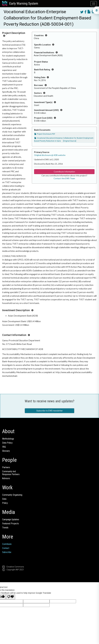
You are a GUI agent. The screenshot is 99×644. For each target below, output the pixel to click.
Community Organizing (12, 495)
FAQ (4, 447)
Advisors (6, 478)
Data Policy (7, 443)
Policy (5, 503)
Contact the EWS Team (64, 178)
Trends (5, 528)
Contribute (7, 544)
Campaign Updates (11, 519)
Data (4, 499)
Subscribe (7, 552)
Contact (6, 548)
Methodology (8, 439)
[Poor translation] (11, 597)
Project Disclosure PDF (45, 134)
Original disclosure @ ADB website (50, 155)
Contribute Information (64, 172)
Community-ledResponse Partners (11, 473)
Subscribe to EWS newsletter (50, 411)
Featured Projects (10, 524)
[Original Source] (70, 141)
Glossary (6, 451)
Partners (6, 467)
